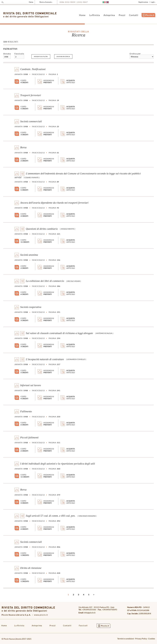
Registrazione (143, 2)
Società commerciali (31, 121)
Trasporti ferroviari (31, 95)
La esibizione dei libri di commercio (45, 281)
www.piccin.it (41, 615)
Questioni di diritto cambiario (42, 229)
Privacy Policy (141, 639)
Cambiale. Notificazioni (33, 69)
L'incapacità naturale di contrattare (45, 359)
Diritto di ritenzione (31, 568)
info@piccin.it (90, 613)
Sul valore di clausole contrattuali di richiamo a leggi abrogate (59, 333)
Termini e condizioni (126, 639)
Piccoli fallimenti (29, 437)
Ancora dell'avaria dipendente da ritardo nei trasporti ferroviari (54, 203)
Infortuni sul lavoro (31, 385)
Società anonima (29, 255)
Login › (153, 2)
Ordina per (135, 54)
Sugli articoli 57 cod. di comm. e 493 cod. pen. (51, 516)
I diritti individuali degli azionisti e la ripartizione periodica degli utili (58, 464)
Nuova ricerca (63, 56)
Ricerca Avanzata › (46, 2)
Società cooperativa (31, 307)
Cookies (152, 639)
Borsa (23, 147)
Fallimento (26, 411)
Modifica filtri (41, 56)
